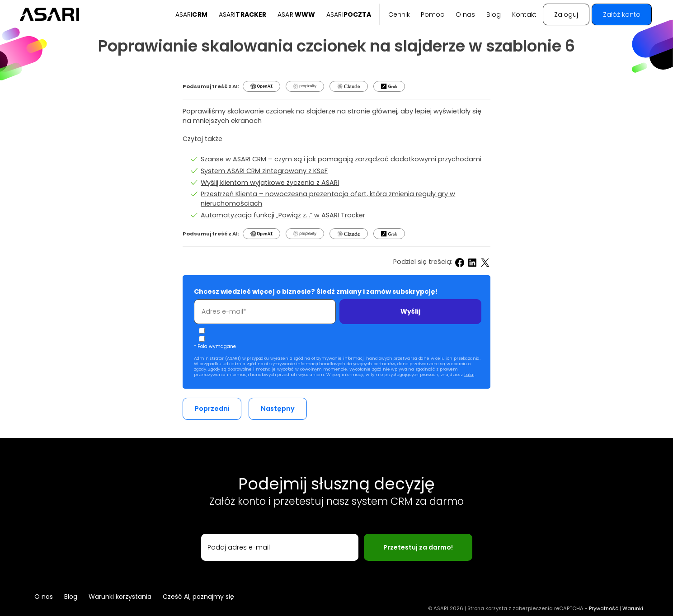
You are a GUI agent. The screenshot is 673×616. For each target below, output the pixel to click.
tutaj (469, 374)
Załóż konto (622, 14)
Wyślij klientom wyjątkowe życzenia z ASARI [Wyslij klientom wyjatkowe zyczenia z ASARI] (270, 183)
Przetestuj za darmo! (418, 547)
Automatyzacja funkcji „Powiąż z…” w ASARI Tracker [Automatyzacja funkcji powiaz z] (283, 215)
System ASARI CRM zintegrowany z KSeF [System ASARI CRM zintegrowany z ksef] (264, 171)
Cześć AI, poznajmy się (198, 597)
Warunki (633, 608)
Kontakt (524, 14)
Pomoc (433, 14)
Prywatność (604, 608)
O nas (465, 14)
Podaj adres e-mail (239, 547)
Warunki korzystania (120, 597)
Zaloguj (566, 14)
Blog (494, 14)
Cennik (399, 14)
